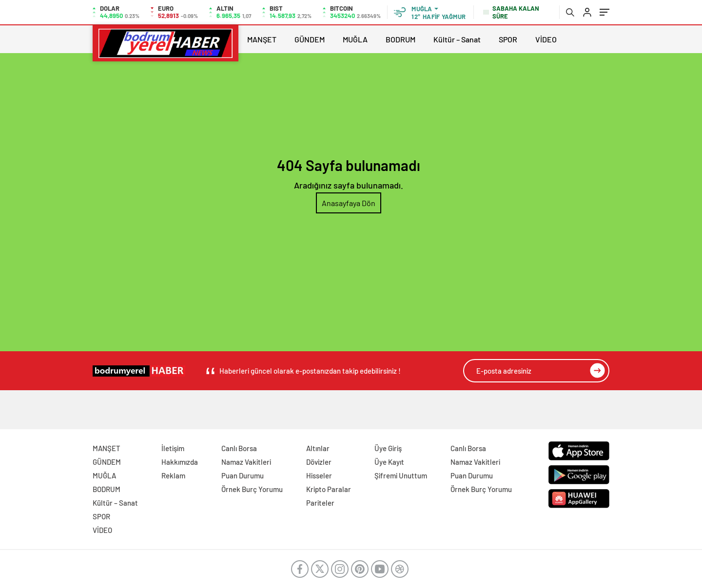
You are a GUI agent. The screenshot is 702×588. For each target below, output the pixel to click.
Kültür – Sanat (457, 39)
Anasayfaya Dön (349, 203)
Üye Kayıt (389, 462)
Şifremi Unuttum (401, 475)
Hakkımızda (180, 462)
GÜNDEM (310, 39)
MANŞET (262, 39)
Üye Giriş (388, 448)
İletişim (173, 448)
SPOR (508, 39)
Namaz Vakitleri (246, 462)
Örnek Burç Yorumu (252, 489)
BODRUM (400, 39)
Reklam (173, 475)
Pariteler (320, 503)
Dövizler (319, 462)
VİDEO (546, 39)
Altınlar (318, 448)
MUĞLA (355, 39)
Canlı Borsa (239, 448)
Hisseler (319, 475)
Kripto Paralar (329, 489)
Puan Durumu (243, 475)
